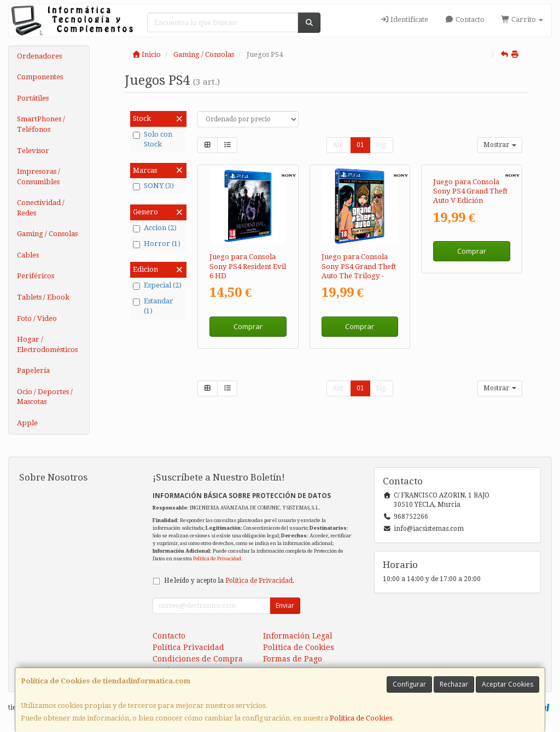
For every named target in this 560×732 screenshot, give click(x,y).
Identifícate (404, 19)
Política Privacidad (188, 647)
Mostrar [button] (500, 145)
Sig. (381, 145)
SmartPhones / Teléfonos (41, 124)
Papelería (33, 370)
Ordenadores (39, 56)
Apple (27, 423)
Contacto (464, 19)
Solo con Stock (153, 139)
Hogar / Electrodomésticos (47, 344)
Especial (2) (157, 285)
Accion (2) (155, 228)
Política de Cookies (361, 718)
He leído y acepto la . (229, 581)
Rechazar (454, 684)
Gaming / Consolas (47, 234)
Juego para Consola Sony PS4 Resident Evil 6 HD (248, 266)
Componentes (40, 77)
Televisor (33, 151)
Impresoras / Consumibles (39, 177)
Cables (28, 255)
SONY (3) (153, 186)
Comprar (248, 326)
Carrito (522, 19)
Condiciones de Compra (198, 659)
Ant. (339, 145)
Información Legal (298, 636)
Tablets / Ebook (43, 297)
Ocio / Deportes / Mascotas (45, 397)
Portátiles (33, 98)
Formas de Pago (293, 659)
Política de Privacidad (217, 558)
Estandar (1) (153, 306)
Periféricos (36, 276)
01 (360, 145)
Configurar (409, 684)
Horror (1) (157, 244)
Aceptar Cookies (507, 684)
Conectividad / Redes (41, 208)
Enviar (285, 605)
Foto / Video (37, 318)
